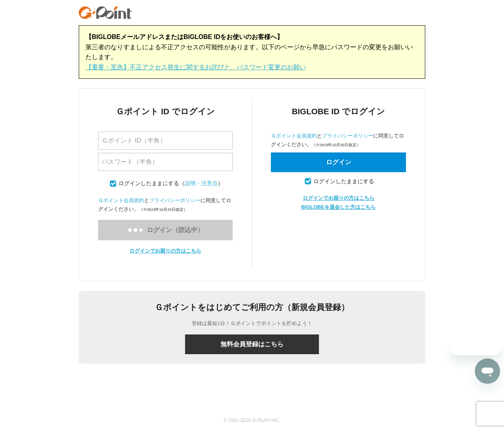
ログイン (339, 162)
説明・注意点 (201, 183)
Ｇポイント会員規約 (121, 200)
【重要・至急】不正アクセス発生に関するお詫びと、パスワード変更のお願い (196, 67)
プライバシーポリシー (175, 200)
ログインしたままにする (149, 183)
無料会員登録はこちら (252, 344)
